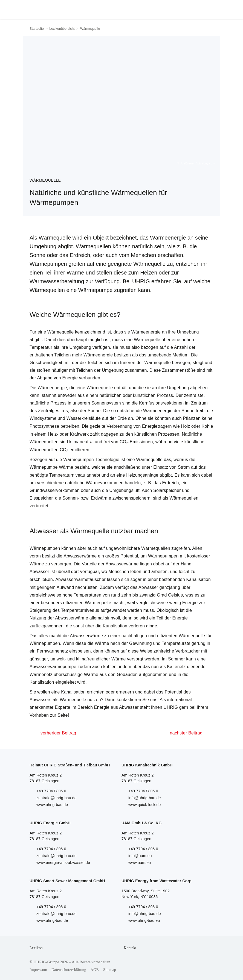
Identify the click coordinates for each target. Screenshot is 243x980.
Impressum (38, 970)
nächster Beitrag (186, 733)
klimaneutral (81, 442)
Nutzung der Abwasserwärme (59, 618)
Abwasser (39, 572)
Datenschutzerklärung (69, 970)
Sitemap (110, 970)
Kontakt (130, 948)
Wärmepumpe (44, 467)
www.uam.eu (140, 863)
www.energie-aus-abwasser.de (63, 863)
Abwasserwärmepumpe (53, 667)
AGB (95, 970)
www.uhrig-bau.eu (144, 920)
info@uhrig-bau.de (145, 798)
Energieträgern (157, 426)
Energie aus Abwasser (116, 707)
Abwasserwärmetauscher (80, 579)
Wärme (66, 467)
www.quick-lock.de (145, 805)
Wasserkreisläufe (84, 418)
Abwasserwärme (80, 556)
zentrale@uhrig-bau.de (57, 798)
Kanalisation (198, 579)
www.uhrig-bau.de (52, 805)
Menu (207, 8)
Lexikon (36, 948)
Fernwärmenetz (53, 651)
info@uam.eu (140, 856)
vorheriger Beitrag (58, 733)
